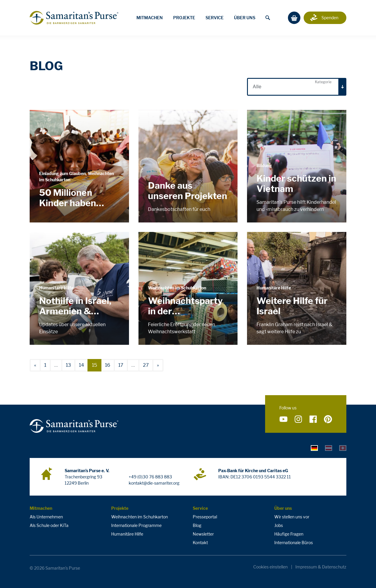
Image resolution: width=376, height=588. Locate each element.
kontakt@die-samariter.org (154, 483)
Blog (197, 525)
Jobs (279, 525)
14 (81, 365)
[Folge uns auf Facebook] (313, 419)
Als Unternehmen (46, 517)
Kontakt (200, 543)
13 (68, 365)
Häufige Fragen (289, 534)
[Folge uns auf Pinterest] (328, 419)
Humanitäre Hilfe (127, 534)
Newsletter (203, 534)
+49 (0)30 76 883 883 (150, 477)
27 (146, 365)
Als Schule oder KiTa (49, 525)
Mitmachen (150, 18)
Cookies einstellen (270, 567)
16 (108, 365)
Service (215, 18)
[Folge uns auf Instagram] (298, 419)
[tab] (314, 448)
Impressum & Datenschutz (321, 567)
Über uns (245, 18)
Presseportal (205, 517)
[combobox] (297, 87)
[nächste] (158, 365)
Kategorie (323, 82)
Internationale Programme (136, 525)
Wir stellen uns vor (292, 517)
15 (94, 365)
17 (121, 365)
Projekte (184, 18)
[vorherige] (35, 365)
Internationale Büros (294, 543)
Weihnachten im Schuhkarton (140, 517)
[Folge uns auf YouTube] (283, 419)
